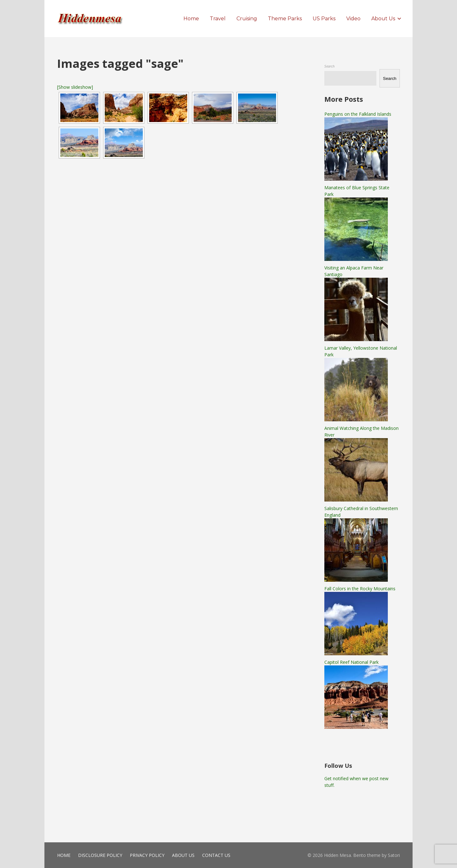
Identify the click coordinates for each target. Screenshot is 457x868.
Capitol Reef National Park (351, 662)
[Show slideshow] (75, 87)
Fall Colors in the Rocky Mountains (360, 589)
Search (329, 66)
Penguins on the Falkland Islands (358, 114)
